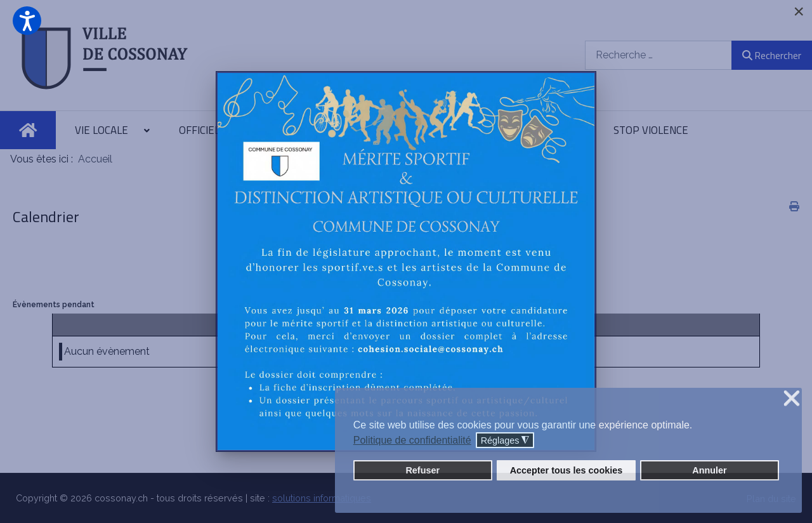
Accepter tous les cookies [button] (566, 470)
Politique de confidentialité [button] (412, 440)
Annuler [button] (709, 470)
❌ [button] (792, 399)
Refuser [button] (422, 470)
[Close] (799, 11)
